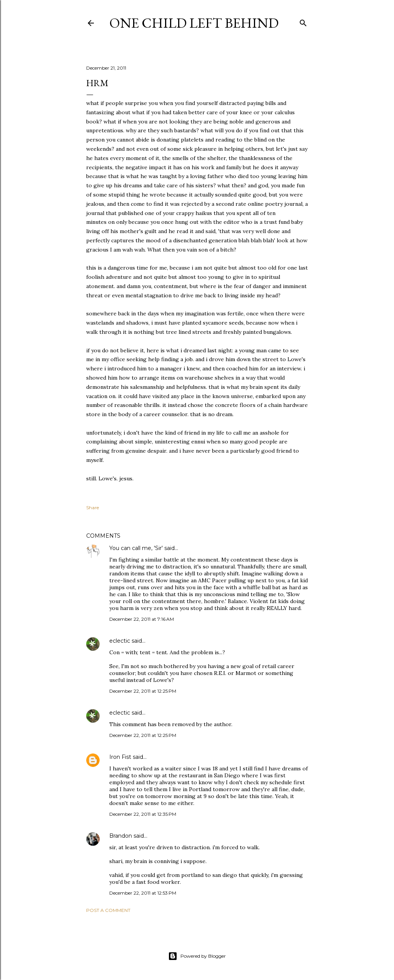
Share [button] (93, 507)
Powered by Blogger (197, 956)
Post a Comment (108, 910)
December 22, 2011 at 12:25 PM (143, 691)
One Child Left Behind (194, 23)
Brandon (121, 836)
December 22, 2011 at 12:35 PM (143, 814)
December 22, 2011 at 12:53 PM (143, 893)
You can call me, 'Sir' (136, 548)
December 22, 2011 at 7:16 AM (142, 619)
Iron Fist (120, 757)
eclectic (120, 641)
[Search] (303, 21)
